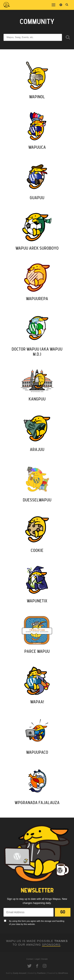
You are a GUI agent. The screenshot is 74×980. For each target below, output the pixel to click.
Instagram (45, 966)
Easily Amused (20, 973)
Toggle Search (67, 5)
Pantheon (41, 973)
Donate (44, 959)
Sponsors (51, 945)
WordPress (63, 973)
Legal (37, 959)
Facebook (37, 966)
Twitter (29, 966)
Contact (30, 959)
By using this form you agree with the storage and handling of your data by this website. (37, 923)
